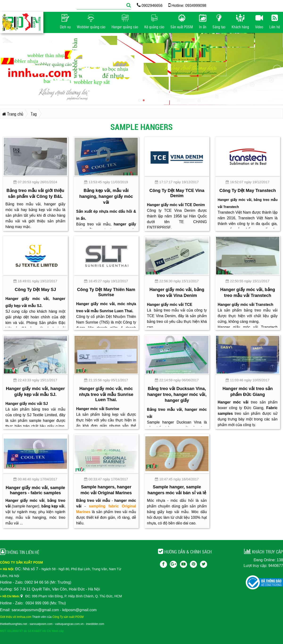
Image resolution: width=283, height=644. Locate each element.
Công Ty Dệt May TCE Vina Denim (177, 193)
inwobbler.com (95, 624)
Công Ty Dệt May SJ (35, 289)
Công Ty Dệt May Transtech (248, 190)
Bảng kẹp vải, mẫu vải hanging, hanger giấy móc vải (106, 196)
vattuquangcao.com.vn (69, 624)
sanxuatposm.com (41, 624)
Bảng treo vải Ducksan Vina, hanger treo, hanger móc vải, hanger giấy (177, 394)
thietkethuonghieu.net (14, 624)
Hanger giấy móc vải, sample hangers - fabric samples (35, 490)
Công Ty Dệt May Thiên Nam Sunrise (106, 292)
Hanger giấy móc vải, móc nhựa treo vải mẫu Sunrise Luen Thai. (106, 394)
